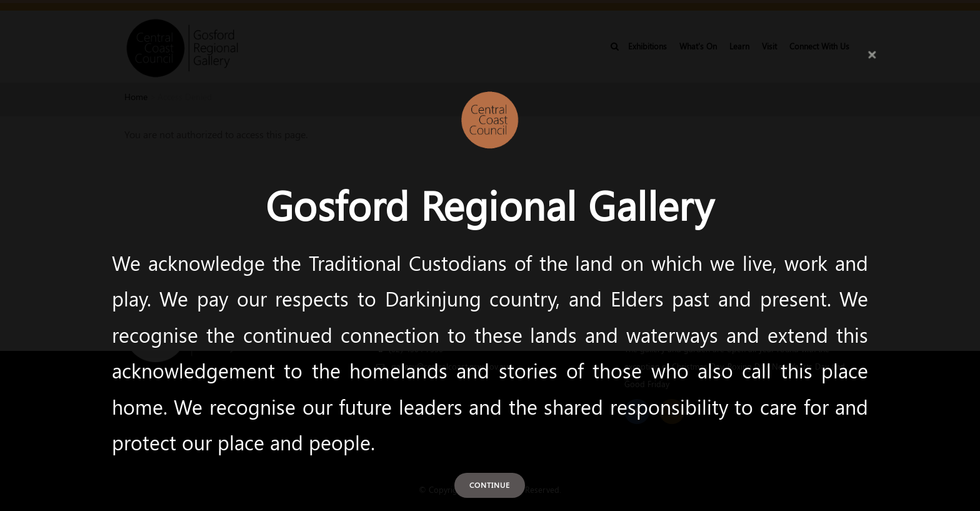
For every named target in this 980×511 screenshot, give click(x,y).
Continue (490, 485)
